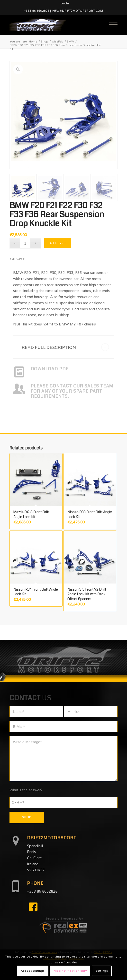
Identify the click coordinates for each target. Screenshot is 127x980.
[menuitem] (65, 4)
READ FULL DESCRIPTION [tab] (65, 347)
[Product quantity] (25, 243)
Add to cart (58, 243)
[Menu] (111, 25)
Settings (102, 971)
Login (65, 4)
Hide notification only (70, 971)
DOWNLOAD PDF (50, 369)
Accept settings (33, 971)
